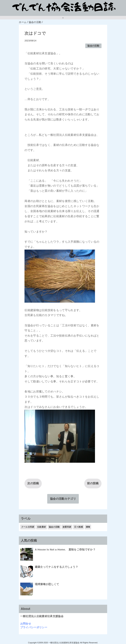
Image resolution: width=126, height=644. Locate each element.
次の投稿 (33, 483)
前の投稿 (93, 483)
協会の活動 (93, 46)
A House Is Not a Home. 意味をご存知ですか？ (65, 549)
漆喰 (88, 527)
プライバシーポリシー (34, 627)
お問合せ (26, 624)
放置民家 (67, 527)
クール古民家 (28, 527)
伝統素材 (42, 527)
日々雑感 (79, 527)
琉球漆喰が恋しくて (47, 584)
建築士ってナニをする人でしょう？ (56, 567)
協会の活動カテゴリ (63, 499)
